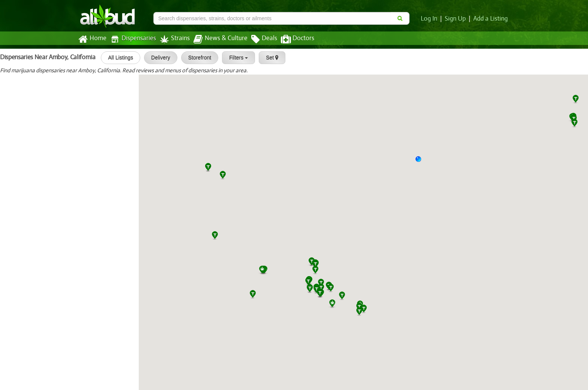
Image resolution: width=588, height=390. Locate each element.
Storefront (197, 58)
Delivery (158, 58)
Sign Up (457, 19)
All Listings (118, 58)
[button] (421, 162)
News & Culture (216, 39)
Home (92, 39)
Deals (259, 39)
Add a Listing (491, 19)
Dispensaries (132, 39)
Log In (430, 19)
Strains (172, 39)
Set (269, 58)
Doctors (291, 39)
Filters (236, 58)
